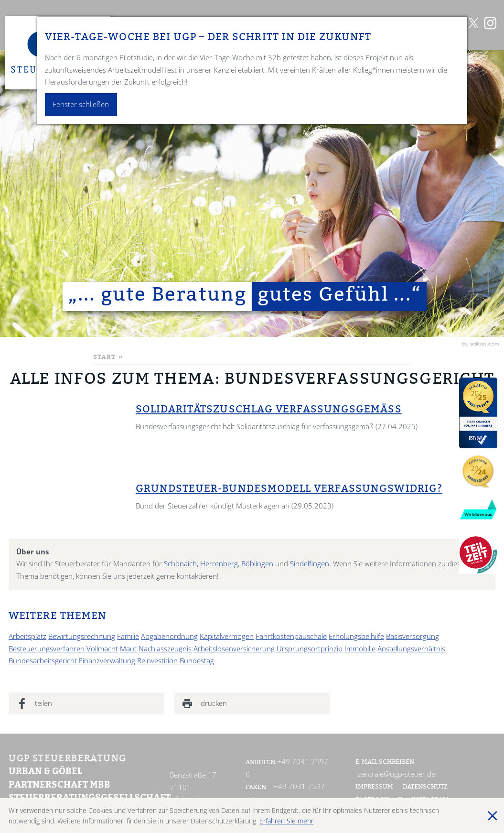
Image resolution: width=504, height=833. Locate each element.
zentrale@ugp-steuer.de (397, 774)
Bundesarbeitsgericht (43, 661)
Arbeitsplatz (27, 636)
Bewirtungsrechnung (82, 636)
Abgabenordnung (169, 636)
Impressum (374, 787)
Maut (128, 649)
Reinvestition (157, 661)
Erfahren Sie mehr (286, 821)
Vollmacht (102, 649)
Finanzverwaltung (107, 661)
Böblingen (257, 564)
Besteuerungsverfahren (47, 649)
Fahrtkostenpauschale (291, 636)
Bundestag (197, 661)
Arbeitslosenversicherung (234, 649)
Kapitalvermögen (227, 636)
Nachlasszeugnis (165, 649)
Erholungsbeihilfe (356, 636)
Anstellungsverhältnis (411, 649)
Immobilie (360, 649)
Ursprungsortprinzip (310, 649)
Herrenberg (219, 564)
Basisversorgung (413, 636)
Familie (128, 636)
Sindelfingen (310, 564)
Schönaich (180, 564)
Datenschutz (425, 787)
